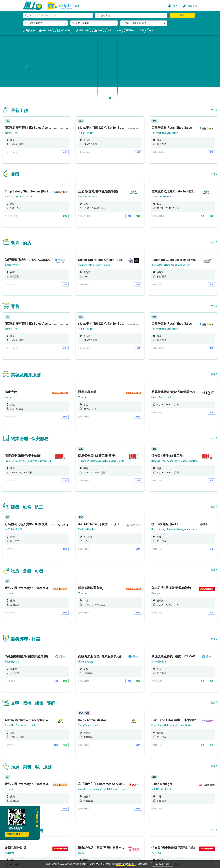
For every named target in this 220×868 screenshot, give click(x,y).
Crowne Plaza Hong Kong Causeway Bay (164, 246)
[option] (50, 136)
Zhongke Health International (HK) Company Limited (110, 705)
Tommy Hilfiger (32, 130)
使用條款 (132, 864)
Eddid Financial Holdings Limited (160, 816)
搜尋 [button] (182, 15)
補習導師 (130, 30)
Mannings (29, 362)
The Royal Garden (93, 478)
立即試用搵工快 (17, 834)
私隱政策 (120, 864)
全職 (72, 150)
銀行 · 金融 (64, 31)
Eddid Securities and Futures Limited (43, 816)
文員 (109, 30)
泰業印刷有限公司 (34, 478)
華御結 (88, 761)
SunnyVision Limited (94, 649)
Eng (77, 6)
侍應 (98, 31)
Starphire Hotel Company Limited (101, 246)
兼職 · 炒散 (45, 31)
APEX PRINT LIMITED (154, 705)
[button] (28, 15)
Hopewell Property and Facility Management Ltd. (49, 418)
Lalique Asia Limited (154, 362)
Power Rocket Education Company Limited (165, 649)
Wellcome (149, 534)
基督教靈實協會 (33, 246)
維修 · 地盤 (82, 31)
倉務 (119, 30)
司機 (142, 30)
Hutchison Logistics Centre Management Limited (168, 478)
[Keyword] (63, 15)
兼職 (72, 206)
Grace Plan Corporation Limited (40, 649)
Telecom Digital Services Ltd (158, 130)
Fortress (29, 534)
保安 (151, 30)
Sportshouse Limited (95, 186)
